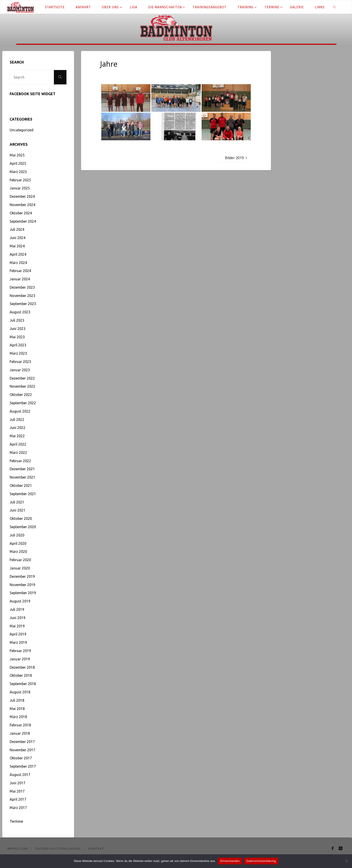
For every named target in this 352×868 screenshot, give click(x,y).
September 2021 (23, 494)
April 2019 (18, 634)
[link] (334, 7)
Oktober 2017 (21, 758)
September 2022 (23, 403)
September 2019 (23, 593)
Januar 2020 (20, 568)
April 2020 (18, 543)
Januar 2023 (20, 370)
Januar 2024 (20, 279)
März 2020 (18, 552)
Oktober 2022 (21, 395)
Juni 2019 (18, 618)
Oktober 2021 (21, 486)
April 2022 (18, 444)
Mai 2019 (17, 626)
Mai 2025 (17, 155)
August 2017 (20, 775)
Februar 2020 (20, 560)
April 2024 (18, 254)
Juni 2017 (18, 783)
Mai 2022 (17, 436)
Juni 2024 (18, 238)
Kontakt (96, 848)
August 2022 (20, 411)
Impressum (17, 848)
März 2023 (18, 353)
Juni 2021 (18, 510)
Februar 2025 (20, 180)
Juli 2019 (17, 609)
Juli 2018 (17, 700)
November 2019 (22, 585)
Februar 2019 (20, 651)
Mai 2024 (17, 246)
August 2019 (20, 601)
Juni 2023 (18, 329)
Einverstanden (230, 861)
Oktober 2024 (21, 213)
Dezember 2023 (22, 287)
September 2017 (23, 766)
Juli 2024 (17, 229)
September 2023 (23, 304)
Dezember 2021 (22, 469)
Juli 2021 (17, 502)
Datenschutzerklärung (58, 848)
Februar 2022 (20, 461)
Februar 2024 (20, 271)
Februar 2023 (20, 362)
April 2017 (18, 799)
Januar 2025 (20, 188)
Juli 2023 (17, 320)
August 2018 (20, 692)
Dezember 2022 (22, 378)
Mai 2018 (17, 709)
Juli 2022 (17, 420)
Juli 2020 (17, 535)
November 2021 (22, 477)
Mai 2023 (17, 337)
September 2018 (23, 684)
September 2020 (23, 527)
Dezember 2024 (22, 196)
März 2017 (18, 808)
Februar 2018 (20, 725)
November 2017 (22, 750)
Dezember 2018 (22, 667)
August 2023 (20, 312)
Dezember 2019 (22, 576)
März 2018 (18, 717)
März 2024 (18, 263)
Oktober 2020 (21, 519)
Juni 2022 (18, 428)
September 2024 (23, 221)
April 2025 (18, 163)
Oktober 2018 (21, 675)
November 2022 (22, 386)
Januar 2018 (20, 733)
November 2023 (22, 296)
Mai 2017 (17, 791)
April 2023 (18, 345)
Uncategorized (22, 130)
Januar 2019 (20, 659)
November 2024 (22, 205)
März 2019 (18, 642)
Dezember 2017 (22, 742)
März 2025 (18, 172)
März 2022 (18, 453)
